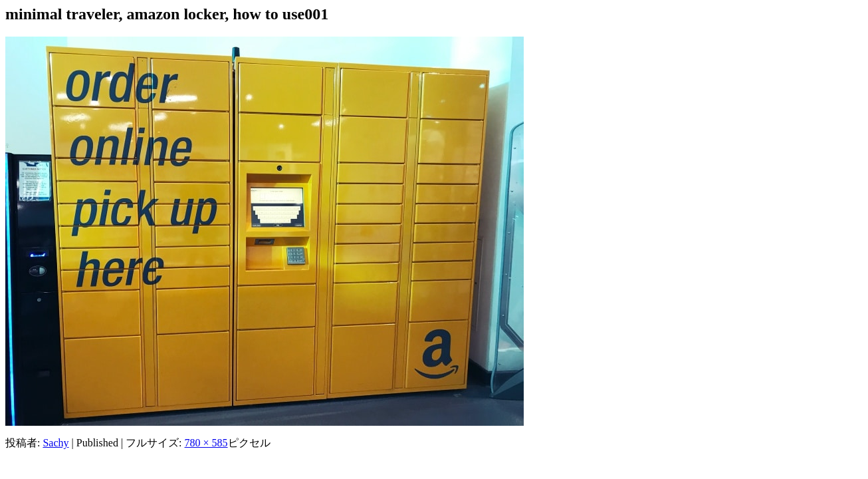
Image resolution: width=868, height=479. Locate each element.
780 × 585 (206, 443)
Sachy (55, 443)
